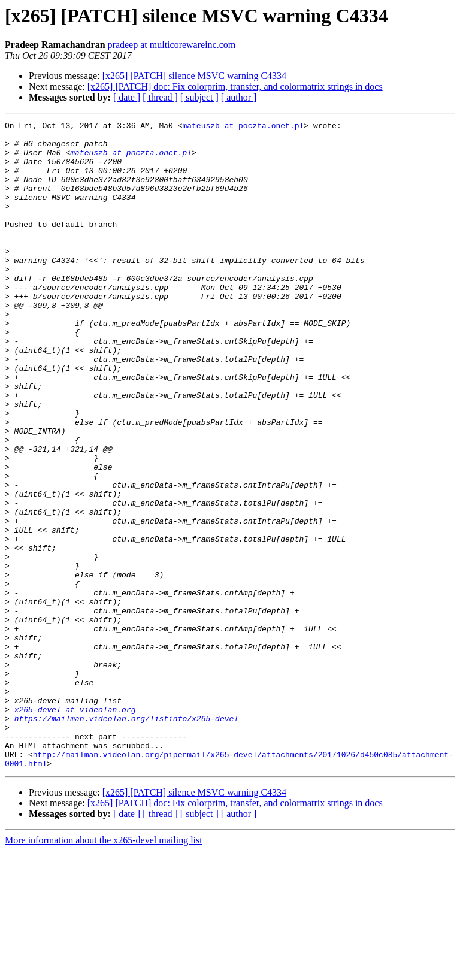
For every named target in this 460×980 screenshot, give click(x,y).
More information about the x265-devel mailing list (104, 970)
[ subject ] (199, 97)
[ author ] (239, 97)
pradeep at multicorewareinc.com (172, 45)
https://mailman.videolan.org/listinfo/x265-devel (126, 839)
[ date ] (127, 97)
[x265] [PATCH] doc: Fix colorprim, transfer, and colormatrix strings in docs (235, 87)
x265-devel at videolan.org (75, 828)
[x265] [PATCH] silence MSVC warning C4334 (194, 76)
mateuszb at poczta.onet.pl (243, 127)
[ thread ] (160, 97)
